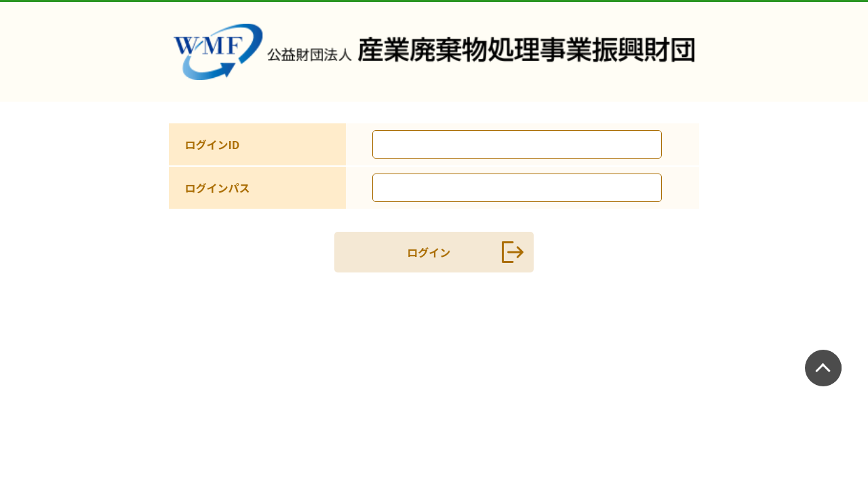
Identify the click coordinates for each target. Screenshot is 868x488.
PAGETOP (827, 366)
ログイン (460, 252)
